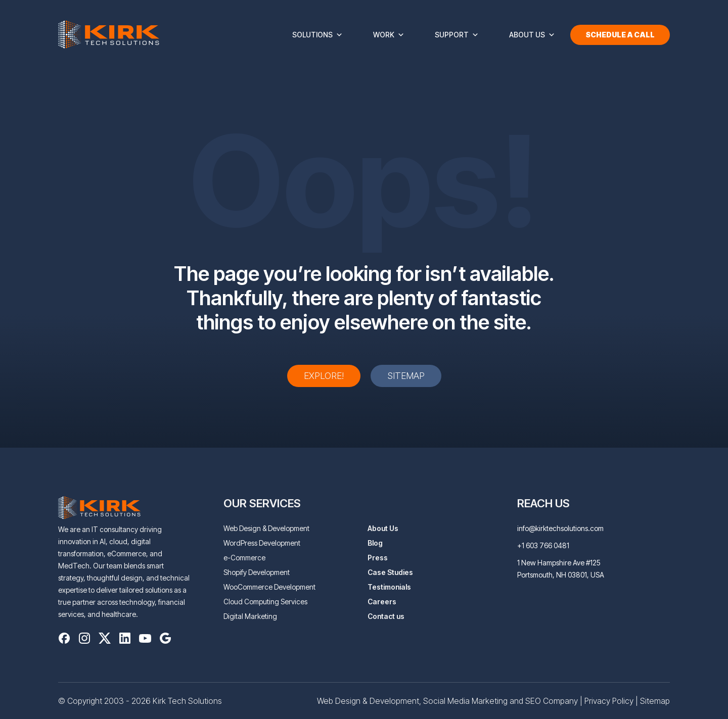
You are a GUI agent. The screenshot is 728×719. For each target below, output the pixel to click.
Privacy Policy (609, 701)
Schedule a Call (620, 35)
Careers (382, 602)
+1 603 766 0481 (543, 545)
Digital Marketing (250, 616)
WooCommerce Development (269, 587)
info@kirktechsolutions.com (560, 528)
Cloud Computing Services (265, 602)
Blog (375, 543)
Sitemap (406, 376)
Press (378, 558)
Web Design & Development (266, 528)
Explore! (324, 376)
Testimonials (389, 587)
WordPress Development (262, 543)
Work (389, 35)
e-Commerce (244, 558)
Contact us (386, 616)
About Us (532, 35)
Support (457, 35)
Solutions (317, 35)
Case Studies (390, 572)
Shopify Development (257, 572)
